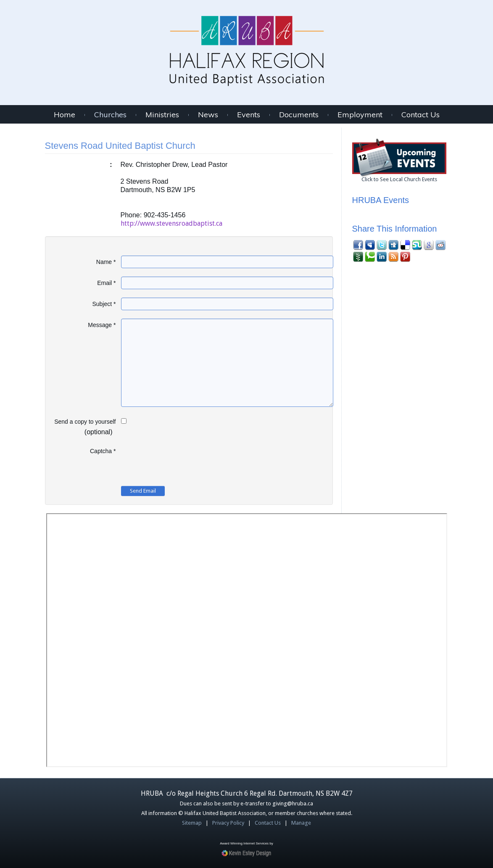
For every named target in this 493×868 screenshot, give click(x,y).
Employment (360, 115)
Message (102, 325)
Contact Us (420, 115)
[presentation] (185, 461)
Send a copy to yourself (85, 422)
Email (106, 283)
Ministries (162, 115)
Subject (104, 304)
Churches (110, 115)
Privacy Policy (228, 823)
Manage (301, 823)
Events (249, 115)
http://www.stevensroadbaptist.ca (171, 223)
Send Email (143, 491)
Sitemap (192, 823)
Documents (299, 115)
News (208, 115)
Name (106, 262)
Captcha (103, 451)
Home (65, 115)
